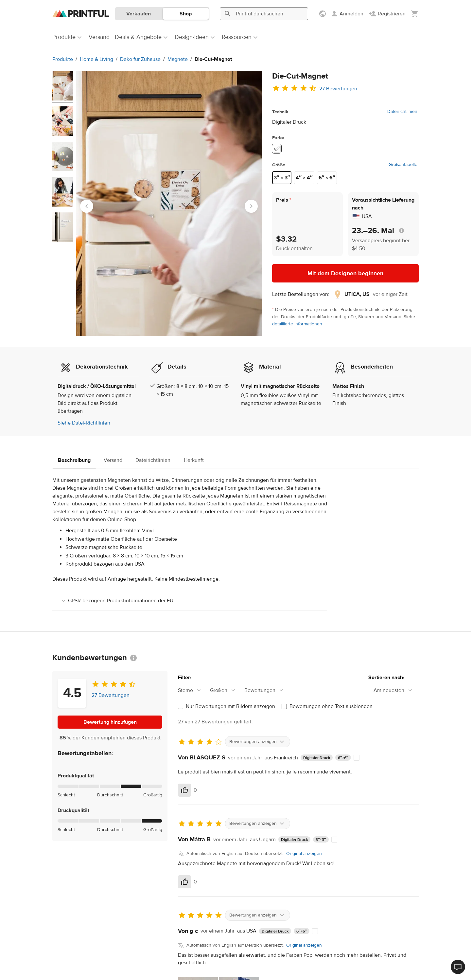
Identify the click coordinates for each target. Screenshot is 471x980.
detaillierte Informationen (297, 324)
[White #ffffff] (277, 149)
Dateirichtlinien (402, 112)
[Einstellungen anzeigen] (323, 14)
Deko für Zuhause (140, 59)
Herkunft (194, 460)
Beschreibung (74, 460)
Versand (113, 460)
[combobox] (193, 690)
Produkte (63, 59)
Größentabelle (403, 165)
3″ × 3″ (282, 178)
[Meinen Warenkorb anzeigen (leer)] (415, 14)
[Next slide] (251, 206)
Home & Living (96, 59)
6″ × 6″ (327, 178)
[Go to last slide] (87, 206)
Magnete (178, 59)
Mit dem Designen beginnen (345, 273)
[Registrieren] (387, 14)
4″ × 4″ (304, 178)
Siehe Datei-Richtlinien (84, 423)
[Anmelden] (347, 14)
